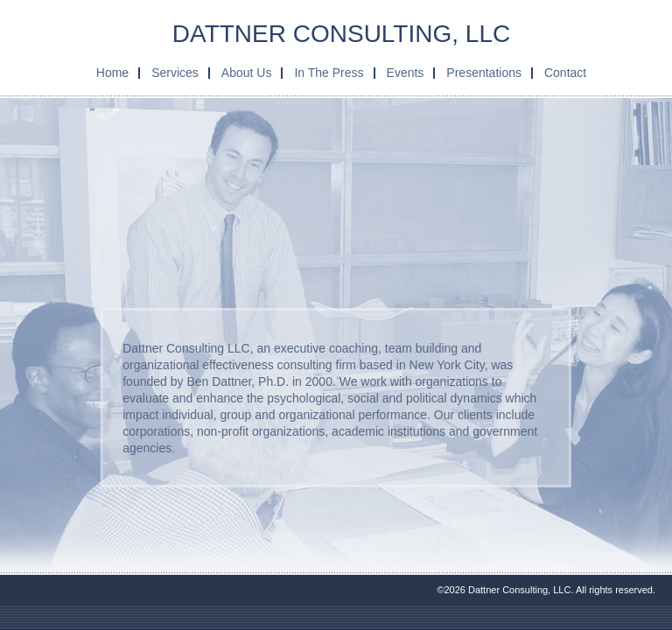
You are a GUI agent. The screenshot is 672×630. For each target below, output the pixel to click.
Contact (565, 73)
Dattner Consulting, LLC (341, 34)
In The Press (329, 73)
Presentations (484, 73)
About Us (247, 73)
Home (112, 73)
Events (406, 73)
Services (175, 73)
